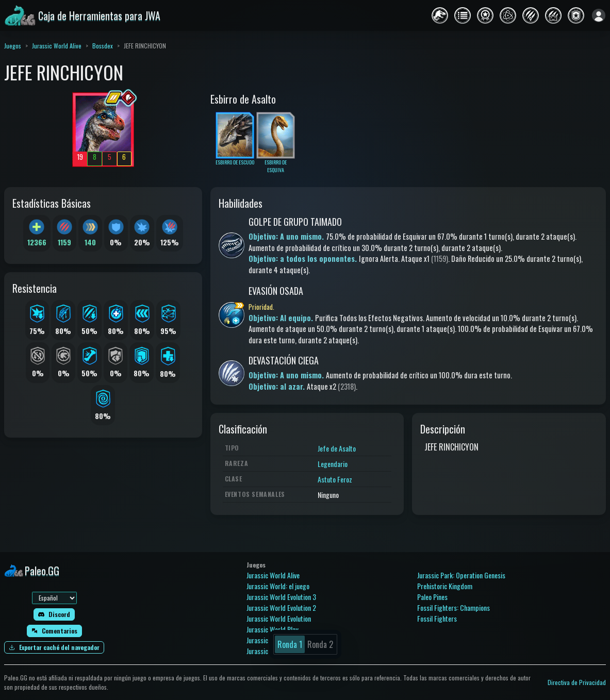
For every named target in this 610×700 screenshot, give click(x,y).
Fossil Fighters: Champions (454, 607)
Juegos (13, 46)
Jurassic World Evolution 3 (281, 597)
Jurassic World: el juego (278, 586)
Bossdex (103, 46)
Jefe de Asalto (337, 448)
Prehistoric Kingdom (445, 586)
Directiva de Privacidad (577, 682)
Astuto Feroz (335, 479)
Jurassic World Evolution (279, 618)
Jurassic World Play (272, 629)
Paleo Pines (432, 597)
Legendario (333, 464)
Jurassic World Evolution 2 (281, 607)
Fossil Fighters (437, 618)
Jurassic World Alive (57, 46)
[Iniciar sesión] (599, 15)
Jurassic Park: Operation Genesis (461, 575)
